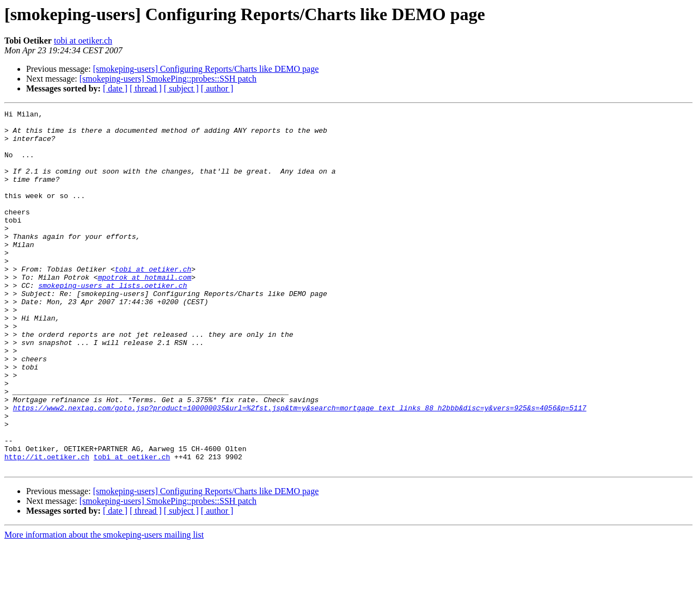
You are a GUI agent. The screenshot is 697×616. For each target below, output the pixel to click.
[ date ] (115, 88)
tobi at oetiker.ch (83, 41)
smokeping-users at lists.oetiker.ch (112, 321)
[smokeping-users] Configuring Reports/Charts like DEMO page (206, 69)
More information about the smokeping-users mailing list (104, 606)
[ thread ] (146, 88)
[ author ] (217, 88)
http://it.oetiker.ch (47, 527)
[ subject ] (181, 88)
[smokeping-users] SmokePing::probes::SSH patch (168, 79)
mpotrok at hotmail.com (145, 311)
